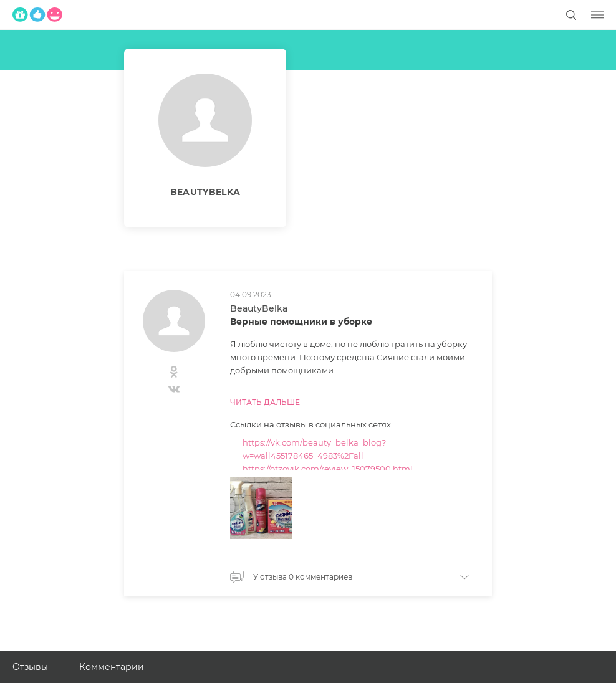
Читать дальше (265, 402)
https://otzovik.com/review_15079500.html (328, 469)
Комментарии (112, 667)
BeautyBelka (259, 308)
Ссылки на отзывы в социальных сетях (310, 424)
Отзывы (30, 667)
